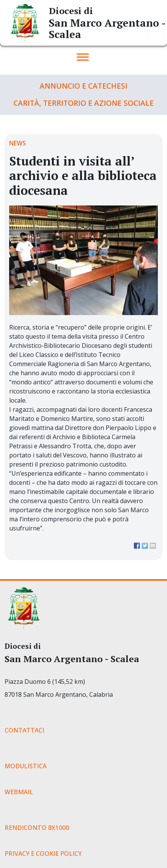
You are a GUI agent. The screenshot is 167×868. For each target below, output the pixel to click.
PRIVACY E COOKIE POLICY (43, 854)
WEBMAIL (19, 792)
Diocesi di (71, 11)
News (18, 143)
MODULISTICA (26, 766)
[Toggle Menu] (83, 57)
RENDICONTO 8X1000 (37, 828)
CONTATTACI (24, 730)
